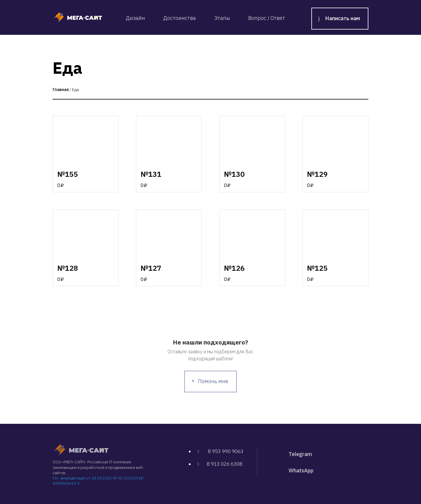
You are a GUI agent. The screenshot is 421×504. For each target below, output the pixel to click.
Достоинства (180, 18)
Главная (61, 90)
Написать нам (343, 18)
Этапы (222, 18)
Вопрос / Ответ (267, 18)
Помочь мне (213, 381)
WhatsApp (301, 470)
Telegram (300, 454)
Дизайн (135, 18)
